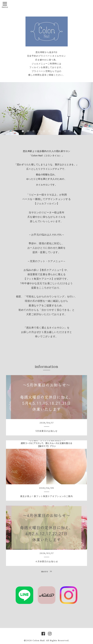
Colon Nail (39, 640)
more (47, 571)
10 (70, 131)
